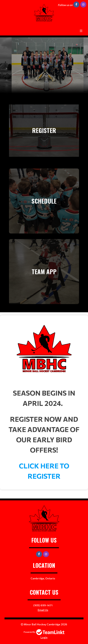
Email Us (43, 610)
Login (44, 637)
